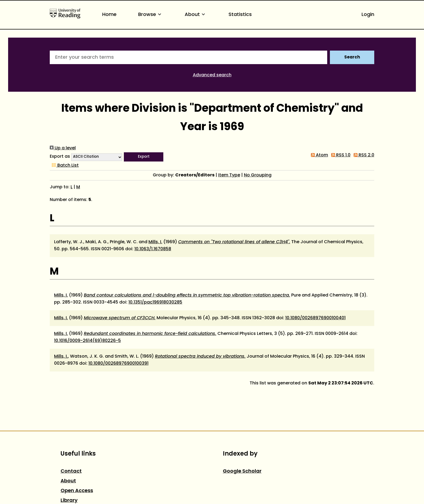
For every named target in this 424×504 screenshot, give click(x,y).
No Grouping (258, 175)
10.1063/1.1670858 (153, 249)
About (196, 15)
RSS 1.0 (340, 155)
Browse (151, 15)
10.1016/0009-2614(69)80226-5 (87, 341)
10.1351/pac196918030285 (155, 302)
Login (368, 15)
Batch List (64, 166)
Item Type (229, 175)
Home (109, 15)
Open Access (77, 491)
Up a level (63, 148)
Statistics (240, 15)
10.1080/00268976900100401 (315, 318)
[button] (144, 157)
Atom (318, 155)
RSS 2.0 (363, 155)
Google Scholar (242, 471)
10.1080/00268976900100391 (118, 364)
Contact (71, 471)
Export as (60, 157)
